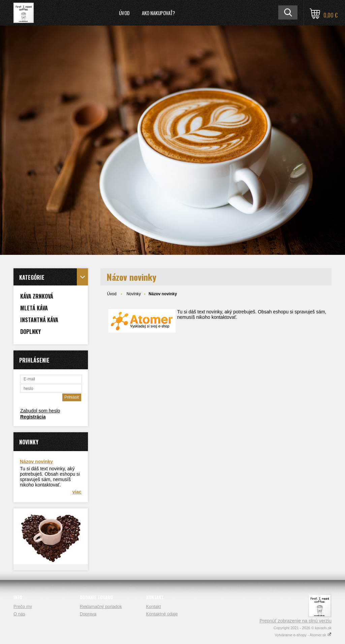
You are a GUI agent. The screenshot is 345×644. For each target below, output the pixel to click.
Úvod (124, 13)
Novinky (134, 294)
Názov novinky (36, 462)
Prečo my (23, 606)
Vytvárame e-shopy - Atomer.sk (303, 635)
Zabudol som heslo (40, 411)
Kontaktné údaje (162, 614)
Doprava (88, 614)
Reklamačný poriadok (101, 606)
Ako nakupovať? (159, 13)
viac (77, 492)
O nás (19, 614)
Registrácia (33, 417)
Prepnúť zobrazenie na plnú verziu (295, 621)
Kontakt (154, 606)
